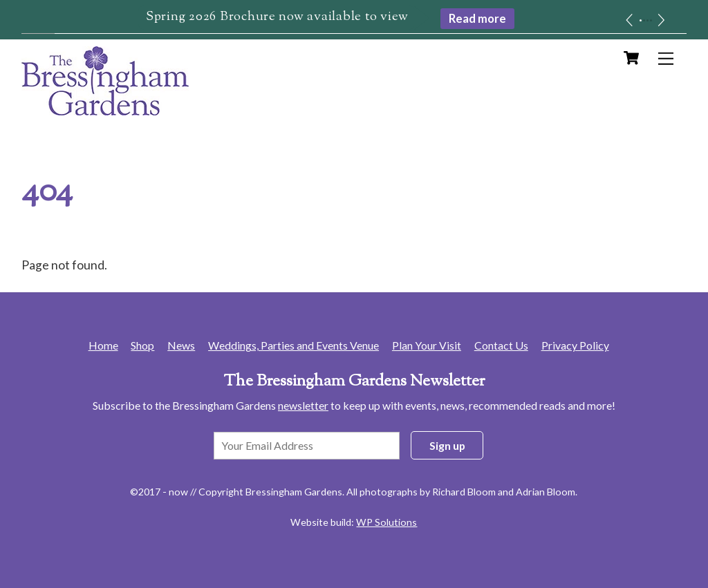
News (181, 345)
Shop (142, 345)
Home (103, 345)
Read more (477, 19)
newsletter (303, 405)
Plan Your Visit (427, 345)
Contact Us (501, 345)
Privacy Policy (575, 345)
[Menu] (666, 58)
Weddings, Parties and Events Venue (294, 345)
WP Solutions (386, 522)
